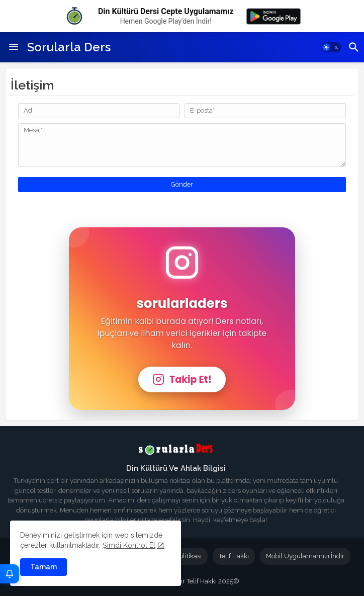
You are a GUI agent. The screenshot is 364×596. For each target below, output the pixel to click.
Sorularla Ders (69, 47)
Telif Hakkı (234, 556)
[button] (331, 47)
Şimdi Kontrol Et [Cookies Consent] (129, 545)
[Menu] (14, 47)
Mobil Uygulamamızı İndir (305, 556)
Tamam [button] (43, 567)
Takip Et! (182, 379)
